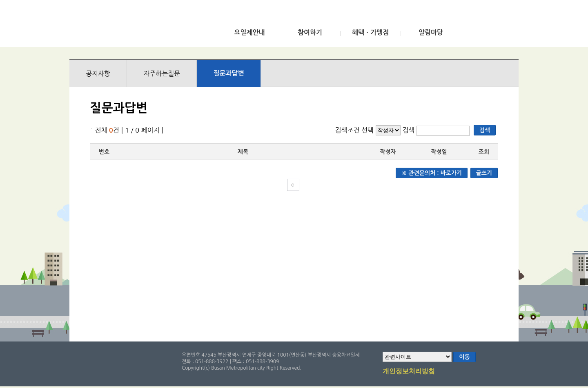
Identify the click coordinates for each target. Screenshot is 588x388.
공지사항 (98, 73)
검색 (409, 130)
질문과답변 (228, 73)
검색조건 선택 (354, 130)
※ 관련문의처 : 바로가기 (432, 173)
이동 (464, 357)
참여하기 (310, 32)
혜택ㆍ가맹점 (370, 32)
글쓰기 (484, 173)
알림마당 (431, 32)
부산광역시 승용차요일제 (130, 26)
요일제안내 (249, 32)
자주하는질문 (162, 73)
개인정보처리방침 (409, 372)
